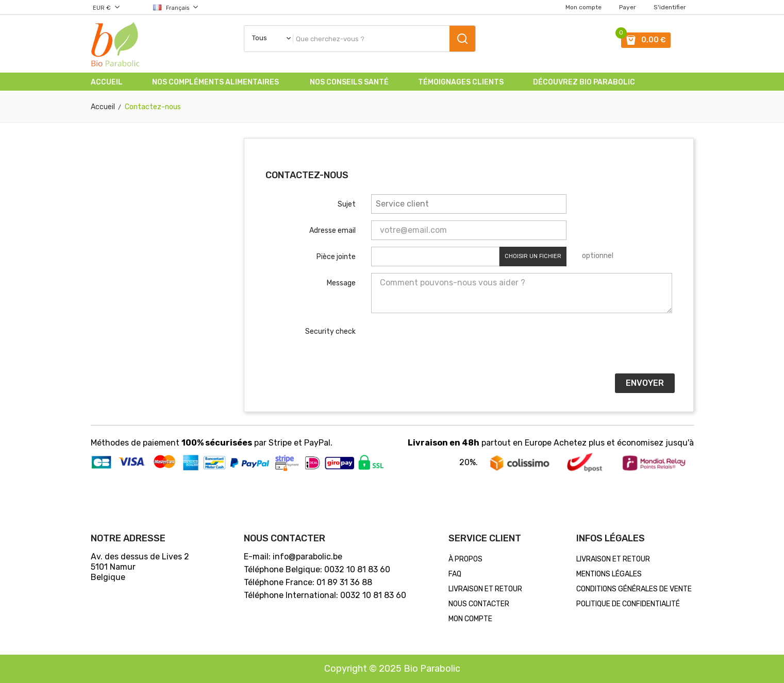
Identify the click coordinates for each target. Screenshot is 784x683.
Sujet (347, 204)
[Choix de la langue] (168, 7)
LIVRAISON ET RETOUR (485, 589)
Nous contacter (479, 604)
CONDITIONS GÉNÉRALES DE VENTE (634, 589)
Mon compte (583, 7)
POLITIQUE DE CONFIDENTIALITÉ (628, 604)
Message (341, 283)
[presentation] (449, 347)
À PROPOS (465, 559)
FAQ (455, 574)
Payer (628, 7)
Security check (330, 331)
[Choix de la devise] (114, 7)
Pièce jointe (336, 257)
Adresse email (332, 230)
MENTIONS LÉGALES (609, 574)
